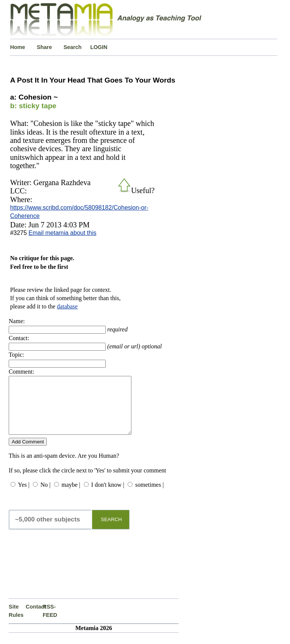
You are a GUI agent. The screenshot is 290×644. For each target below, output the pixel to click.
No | (46, 496)
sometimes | (150, 496)
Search (72, 47)
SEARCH (111, 531)
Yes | (23, 496)
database (67, 306)
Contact (34, 618)
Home (18, 47)
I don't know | (108, 496)
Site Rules (16, 622)
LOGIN (99, 47)
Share (44, 47)
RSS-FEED (50, 622)
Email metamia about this (63, 233)
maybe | (71, 496)
